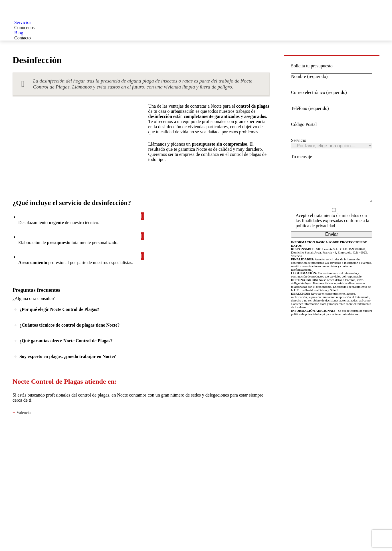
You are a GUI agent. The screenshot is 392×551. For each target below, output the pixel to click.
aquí (322, 323)
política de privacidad (315, 234)
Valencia (24, 413)
